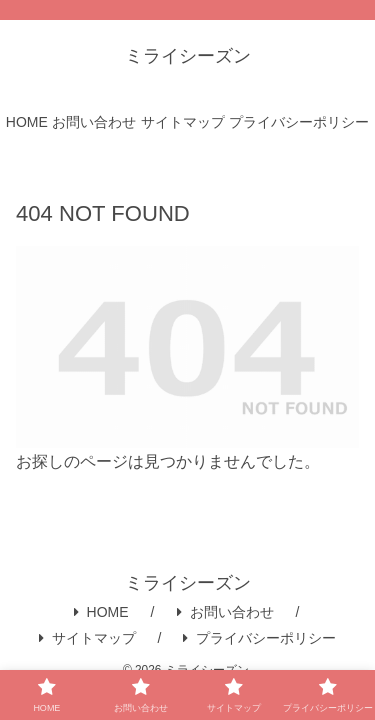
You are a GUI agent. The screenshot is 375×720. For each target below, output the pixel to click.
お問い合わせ (225, 612)
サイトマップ (87, 638)
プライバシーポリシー (259, 638)
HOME (101, 612)
